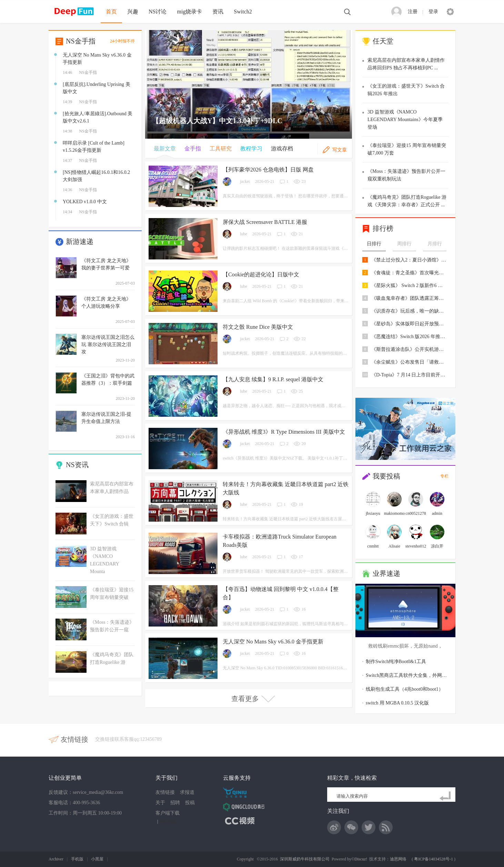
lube (244, 234)
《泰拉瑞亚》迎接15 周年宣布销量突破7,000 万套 (407, 149)
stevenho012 (416, 546)
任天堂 (383, 41)
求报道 (187, 792)
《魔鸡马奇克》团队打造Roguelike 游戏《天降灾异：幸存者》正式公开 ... (407, 201)
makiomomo (395, 513)
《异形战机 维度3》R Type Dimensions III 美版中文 (284, 432)
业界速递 (386, 573)
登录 (433, 12)
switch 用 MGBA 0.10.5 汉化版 (397, 703)
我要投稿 (386, 476)
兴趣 (133, 12)
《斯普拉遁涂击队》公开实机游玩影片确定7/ (409, 349)
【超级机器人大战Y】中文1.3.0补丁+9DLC (217, 121)
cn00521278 (416, 513)
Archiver (56, 859)
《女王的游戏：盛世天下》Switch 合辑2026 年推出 (406, 90)
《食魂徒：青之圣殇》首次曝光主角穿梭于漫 (409, 273)
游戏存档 (282, 149)
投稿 (190, 803)
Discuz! (361, 859)
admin (437, 513)
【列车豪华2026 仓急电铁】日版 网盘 (268, 170)
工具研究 (221, 149)
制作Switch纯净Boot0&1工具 (396, 662)
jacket (245, 181)
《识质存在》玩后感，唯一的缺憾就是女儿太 (409, 311)
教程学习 (251, 149)
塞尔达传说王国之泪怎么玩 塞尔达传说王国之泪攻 (108, 344)
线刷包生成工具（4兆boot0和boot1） (405, 689)
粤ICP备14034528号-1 (434, 859)
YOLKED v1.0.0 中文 (85, 202)
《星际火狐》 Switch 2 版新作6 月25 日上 (409, 285)
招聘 (175, 803)
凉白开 (437, 546)
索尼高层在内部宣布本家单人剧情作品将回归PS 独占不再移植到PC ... (406, 64)
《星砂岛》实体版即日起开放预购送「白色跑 (409, 324)
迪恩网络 (398, 859)
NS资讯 (77, 465)
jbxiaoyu (373, 513)
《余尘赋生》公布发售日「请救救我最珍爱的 (409, 362)
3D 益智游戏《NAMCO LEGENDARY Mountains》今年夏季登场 (405, 120)
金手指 (193, 149)
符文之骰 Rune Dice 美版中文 (258, 327)
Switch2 (243, 12)
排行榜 (383, 228)
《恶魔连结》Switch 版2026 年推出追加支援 (409, 337)
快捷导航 (450, 12)
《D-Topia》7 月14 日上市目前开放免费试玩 (409, 375)
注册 (413, 12)
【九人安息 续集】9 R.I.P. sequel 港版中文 (273, 379)
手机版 (77, 859)
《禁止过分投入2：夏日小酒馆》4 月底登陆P (409, 260)
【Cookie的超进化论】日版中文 (261, 274)
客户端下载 (168, 813)
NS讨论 (158, 12)
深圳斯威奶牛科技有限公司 (305, 859)
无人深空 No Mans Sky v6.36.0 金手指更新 (273, 642)
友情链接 (165, 792)
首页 (111, 12)
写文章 (340, 150)
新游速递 (80, 242)
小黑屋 (97, 859)
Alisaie (394, 546)
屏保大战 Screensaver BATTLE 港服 (265, 222)
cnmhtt (373, 546)
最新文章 (165, 149)
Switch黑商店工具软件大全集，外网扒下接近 (414, 675)
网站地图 (168, 821)
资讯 (218, 12)
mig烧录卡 (189, 12)
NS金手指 (81, 41)
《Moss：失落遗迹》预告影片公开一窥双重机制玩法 (406, 175)
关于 (160, 803)
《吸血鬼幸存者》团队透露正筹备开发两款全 (409, 298)
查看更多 (254, 699)
